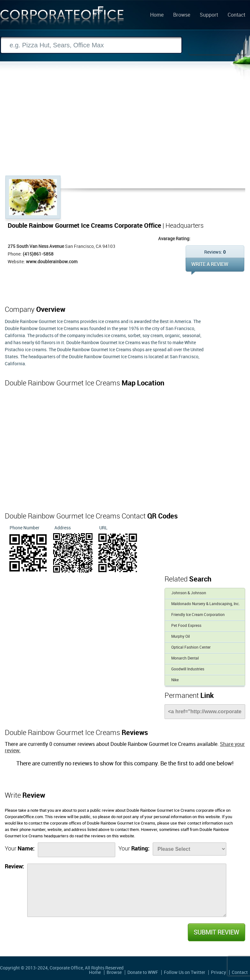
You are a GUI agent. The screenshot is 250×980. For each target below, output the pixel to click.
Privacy (218, 972)
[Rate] (190, 849)
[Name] (77, 850)
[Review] (127, 890)
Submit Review (216, 932)
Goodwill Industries (188, 669)
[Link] (205, 712)
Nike (175, 680)
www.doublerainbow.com (52, 262)
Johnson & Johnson (189, 593)
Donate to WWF (143, 972)
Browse (182, 15)
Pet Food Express (186, 626)
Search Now (218, 45)
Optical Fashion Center (191, 648)
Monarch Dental (185, 658)
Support (209, 15)
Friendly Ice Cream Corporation (198, 615)
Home (157, 15)
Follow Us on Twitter (185, 972)
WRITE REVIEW (215, 266)
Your (20, 849)
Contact (236, 15)
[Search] (91, 45)
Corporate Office (62, 17)
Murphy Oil (181, 637)
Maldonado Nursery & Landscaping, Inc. (206, 604)
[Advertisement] (125, 128)
